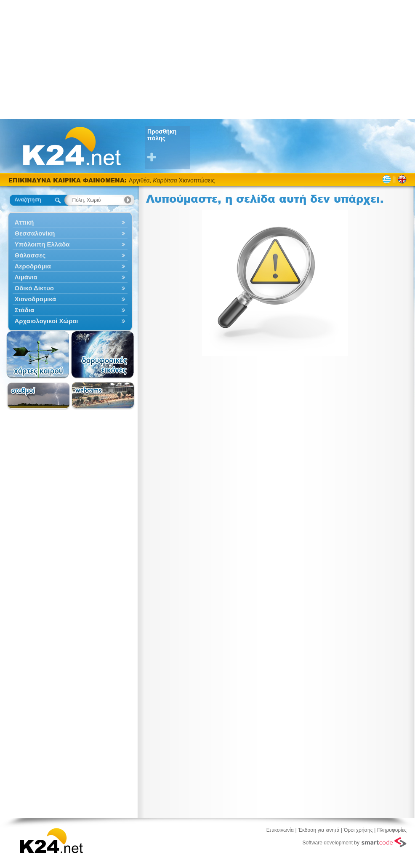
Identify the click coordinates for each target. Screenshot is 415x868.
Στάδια (70, 310)
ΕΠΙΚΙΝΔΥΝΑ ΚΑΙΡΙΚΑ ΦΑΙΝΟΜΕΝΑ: (69, 180)
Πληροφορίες (392, 830)
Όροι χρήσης (358, 830)
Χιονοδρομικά (70, 299)
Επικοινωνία (280, 830)
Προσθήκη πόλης (169, 146)
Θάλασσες (70, 255)
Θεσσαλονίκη (70, 233)
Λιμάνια (70, 277)
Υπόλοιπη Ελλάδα (70, 244)
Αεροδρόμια (70, 266)
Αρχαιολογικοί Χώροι (70, 321)
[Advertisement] (207, 59)
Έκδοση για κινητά (319, 830)
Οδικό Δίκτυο (70, 288)
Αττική (70, 222)
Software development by (355, 842)
